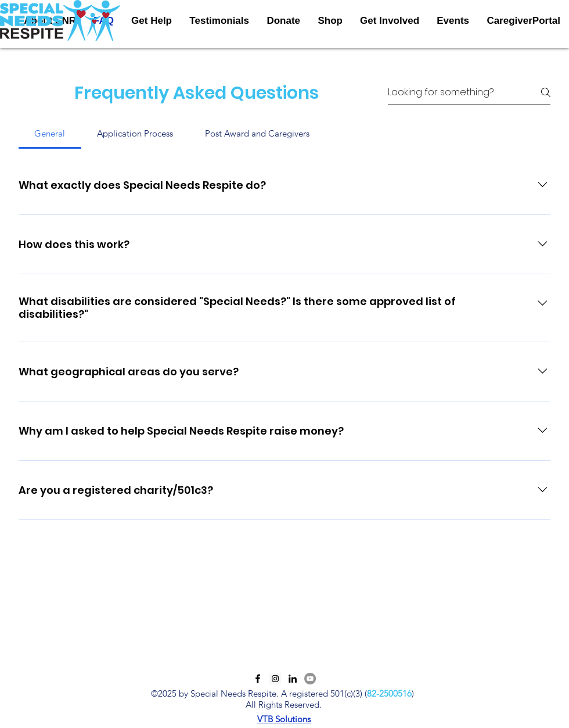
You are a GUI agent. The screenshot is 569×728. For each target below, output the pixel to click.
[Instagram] (275, 679)
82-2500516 (389, 693)
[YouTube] (310, 679)
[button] (390, 21)
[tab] (50, 134)
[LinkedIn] (293, 679)
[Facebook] (258, 679)
